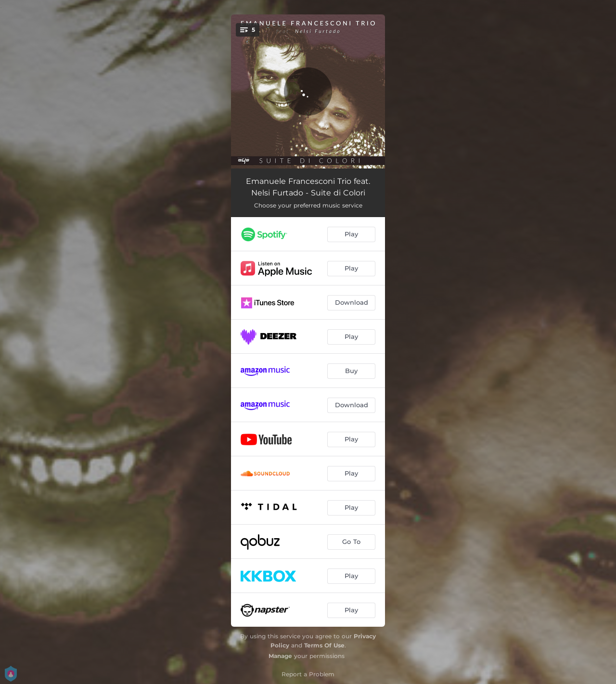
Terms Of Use (324, 645)
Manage (280, 656)
